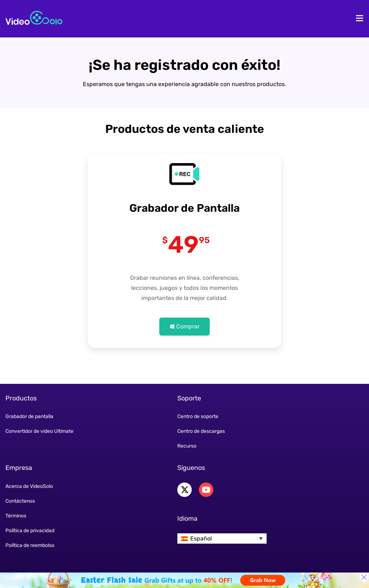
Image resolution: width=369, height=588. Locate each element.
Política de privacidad (30, 531)
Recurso (187, 446)
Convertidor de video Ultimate (39, 431)
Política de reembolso (30, 545)
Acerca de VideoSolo (29, 486)
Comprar (188, 326)
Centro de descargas (201, 431)
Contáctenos (20, 501)
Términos (16, 516)
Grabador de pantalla (29, 416)
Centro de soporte (198, 416)
